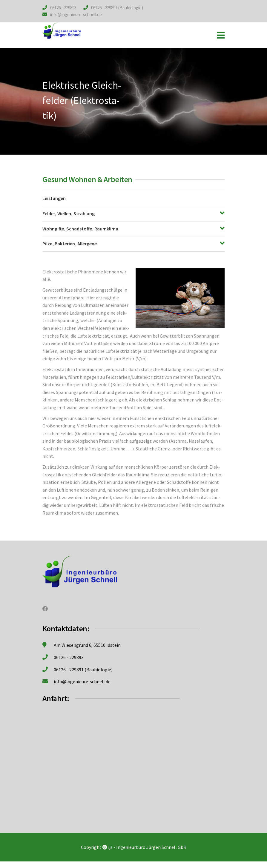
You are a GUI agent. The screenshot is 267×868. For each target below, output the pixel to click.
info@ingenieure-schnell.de (76, 14)
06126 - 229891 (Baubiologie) (117, 8)
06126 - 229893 (63, 8)
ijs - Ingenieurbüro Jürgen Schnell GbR (147, 847)
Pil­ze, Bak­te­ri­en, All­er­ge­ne (70, 244)
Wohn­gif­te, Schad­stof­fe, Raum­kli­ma (80, 229)
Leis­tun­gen (54, 198)
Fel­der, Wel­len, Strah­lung (69, 213)
